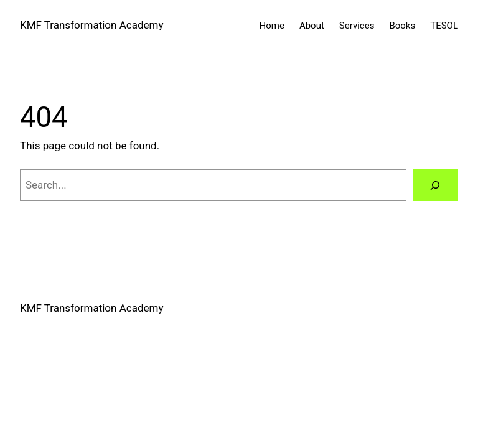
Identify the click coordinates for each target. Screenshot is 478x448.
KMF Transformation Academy (91, 25)
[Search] (435, 185)
